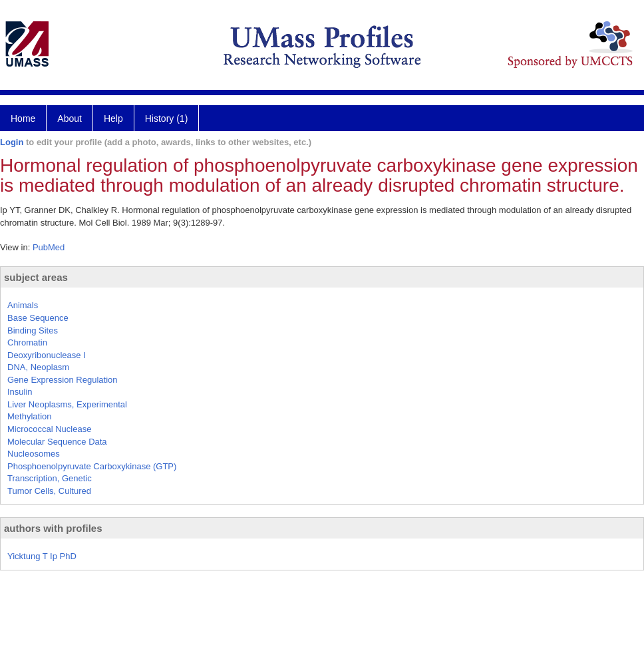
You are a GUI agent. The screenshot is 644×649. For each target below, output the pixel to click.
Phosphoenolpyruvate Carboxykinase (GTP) (92, 466)
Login (12, 142)
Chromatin (27, 342)
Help (113, 118)
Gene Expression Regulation (63, 380)
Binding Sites (33, 330)
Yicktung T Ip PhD (42, 556)
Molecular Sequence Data (57, 442)
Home (23, 118)
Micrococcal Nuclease (49, 429)
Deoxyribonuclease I (47, 355)
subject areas (36, 277)
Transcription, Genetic (50, 478)
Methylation (29, 416)
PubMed (49, 247)
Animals (23, 305)
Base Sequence (38, 318)
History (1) (167, 118)
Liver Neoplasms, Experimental (67, 404)
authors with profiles (53, 528)
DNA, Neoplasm (38, 367)
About (70, 118)
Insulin (20, 392)
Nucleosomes (34, 454)
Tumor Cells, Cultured (49, 491)
